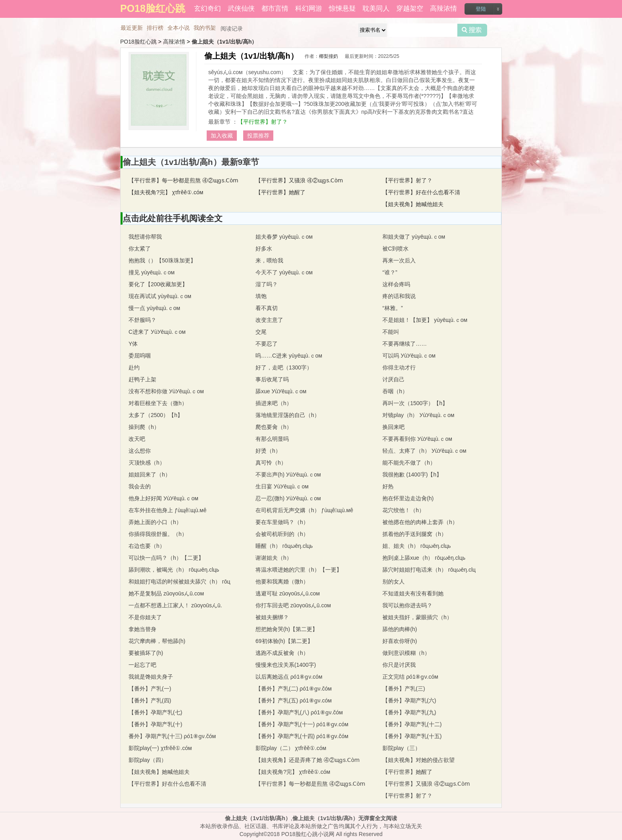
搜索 (472, 30)
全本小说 (179, 28)
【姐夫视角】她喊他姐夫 (413, 204)
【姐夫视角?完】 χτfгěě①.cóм (166, 192)
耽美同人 (376, 9)
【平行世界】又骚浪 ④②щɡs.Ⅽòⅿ (299, 180)
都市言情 (275, 9)
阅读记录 (232, 29)
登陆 (481, 9)
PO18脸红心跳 (138, 42)
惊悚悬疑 (342, 9)
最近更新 (132, 28)
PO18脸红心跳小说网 (308, 834)
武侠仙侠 (241, 9)
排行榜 (155, 28)
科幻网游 (309, 9)
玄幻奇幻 (207, 9)
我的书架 (205, 28)
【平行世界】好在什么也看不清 (421, 192)
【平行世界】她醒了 (280, 192)
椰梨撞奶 (328, 56)
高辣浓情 (443, 9)
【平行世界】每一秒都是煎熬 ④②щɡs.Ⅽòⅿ (183, 180)
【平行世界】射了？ (263, 122)
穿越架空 (410, 9)
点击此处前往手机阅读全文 (173, 218)
